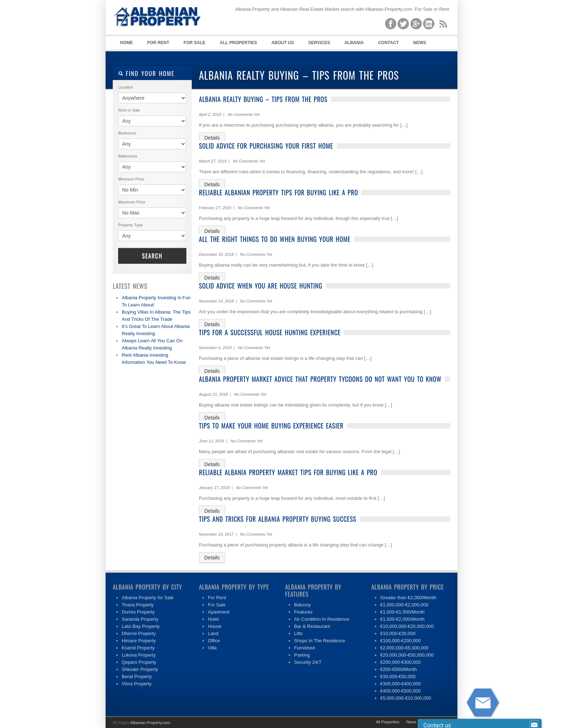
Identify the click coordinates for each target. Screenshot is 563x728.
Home (126, 43)
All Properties (238, 43)
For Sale (194, 43)
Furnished (304, 648)
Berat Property (137, 677)
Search (152, 256)
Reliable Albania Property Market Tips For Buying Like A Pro (288, 472)
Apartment (219, 612)
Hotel (213, 619)
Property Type (130, 225)
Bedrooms (127, 133)
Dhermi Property (139, 633)
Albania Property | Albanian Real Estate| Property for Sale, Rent (167, 36)
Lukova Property (139, 655)
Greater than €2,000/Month (408, 598)
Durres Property (138, 612)
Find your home (146, 73)
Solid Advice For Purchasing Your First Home (266, 146)
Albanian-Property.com (150, 723)
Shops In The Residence (320, 641)
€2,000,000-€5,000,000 (404, 648)
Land (213, 633)
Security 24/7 (308, 662)
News (420, 43)
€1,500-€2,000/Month (403, 619)
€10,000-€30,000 (398, 633)
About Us (283, 43)
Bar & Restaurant (312, 626)
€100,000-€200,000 (401, 641)
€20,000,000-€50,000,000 (407, 655)
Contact (388, 43)
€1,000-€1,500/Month (403, 612)
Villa (212, 648)
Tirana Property (138, 605)
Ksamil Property (138, 648)
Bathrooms (128, 156)
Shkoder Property (140, 669)
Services (319, 43)
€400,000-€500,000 (401, 691)
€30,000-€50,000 (398, 677)
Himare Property (139, 641)
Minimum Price (131, 179)
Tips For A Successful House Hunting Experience (270, 332)
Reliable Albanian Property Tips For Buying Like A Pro (278, 192)
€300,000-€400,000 (401, 684)
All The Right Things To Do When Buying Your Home (275, 239)
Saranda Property (140, 619)
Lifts (298, 633)
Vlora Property (137, 684)
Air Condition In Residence (322, 619)
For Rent (158, 43)
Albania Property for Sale (148, 598)
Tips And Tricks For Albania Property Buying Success (278, 519)
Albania (354, 43)
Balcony (302, 605)
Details (212, 138)
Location (126, 87)
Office (214, 641)
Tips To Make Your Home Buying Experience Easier (271, 426)
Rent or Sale (129, 110)
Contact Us (433, 722)
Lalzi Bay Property (141, 626)
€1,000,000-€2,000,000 (404, 605)
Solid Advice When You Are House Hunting (261, 286)
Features (303, 612)
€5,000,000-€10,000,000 (406, 698)
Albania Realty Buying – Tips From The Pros (263, 99)
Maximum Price (132, 202)
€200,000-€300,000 (401, 662)
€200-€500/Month (399, 669)
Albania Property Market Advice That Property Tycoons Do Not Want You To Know (320, 379)
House (215, 626)
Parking (302, 655)
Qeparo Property (139, 662)
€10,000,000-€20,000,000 (407, 626)
